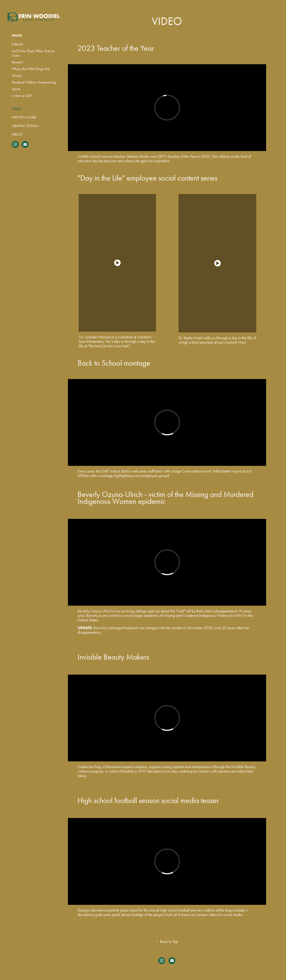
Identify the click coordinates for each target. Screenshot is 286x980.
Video (17, 109)
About (17, 134)
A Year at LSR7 (22, 96)
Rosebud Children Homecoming (34, 82)
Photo (17, 36)
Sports (16, 89)
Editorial (17, 44)
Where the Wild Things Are (31, 69)
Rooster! (17, 62)
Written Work (24, 117)
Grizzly (17, 76)
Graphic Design (25, 126)
